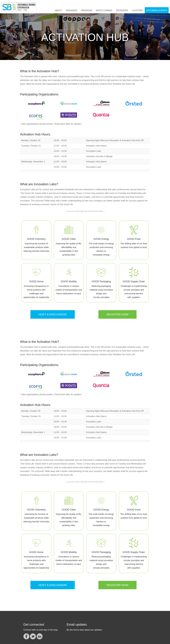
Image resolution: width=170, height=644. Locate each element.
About (58, 10)
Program (87, 10)
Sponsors (122, 10)
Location (137, 10)
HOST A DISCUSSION (53, 314)
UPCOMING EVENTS (157, 10)
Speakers (71, 10)
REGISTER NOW (117, 314)
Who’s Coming (104, 10)
